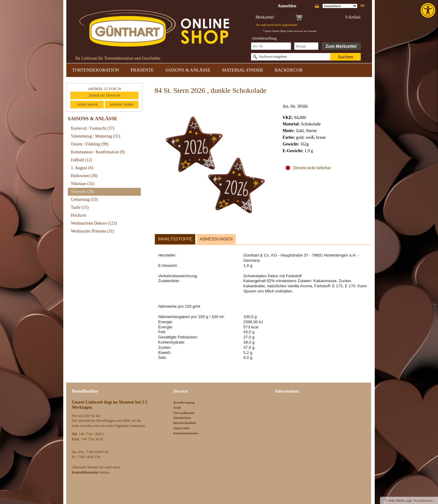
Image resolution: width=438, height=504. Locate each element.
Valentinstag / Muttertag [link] (96, 136)
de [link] (363, 6)
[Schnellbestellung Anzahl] (306, 46)
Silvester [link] (82, 192)
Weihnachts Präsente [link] (93, 231)
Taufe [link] (80, 207)
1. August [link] (82, 168)
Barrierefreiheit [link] (185, 423)
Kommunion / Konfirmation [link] (98, 152)
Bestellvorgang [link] (184, 402)
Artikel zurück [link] (87, 104)
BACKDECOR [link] (289, 70)
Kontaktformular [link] (186, 433)
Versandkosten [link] (184, 413)
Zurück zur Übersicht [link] (104, 95)
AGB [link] (177, 408)
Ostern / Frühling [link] (90, 144)
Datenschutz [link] (182, 418)
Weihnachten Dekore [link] (94, 223)
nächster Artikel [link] (122, 104)
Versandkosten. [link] (423, 500)
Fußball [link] (82, 160)
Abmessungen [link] (216, 239)
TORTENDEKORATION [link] (96, 70)
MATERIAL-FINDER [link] (243, 70)
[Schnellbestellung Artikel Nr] (271, 46)
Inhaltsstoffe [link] (175, 239)
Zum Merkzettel (341, 46)
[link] (429, 10)
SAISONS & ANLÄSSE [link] (188, 70)
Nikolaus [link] (83, 184)
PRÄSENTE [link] (142, 70)
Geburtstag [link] (84, 199)
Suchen (346, 57)
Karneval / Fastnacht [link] (93, 128)
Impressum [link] (181, 428)
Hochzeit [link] (79, 215)
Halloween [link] (84, 176)
